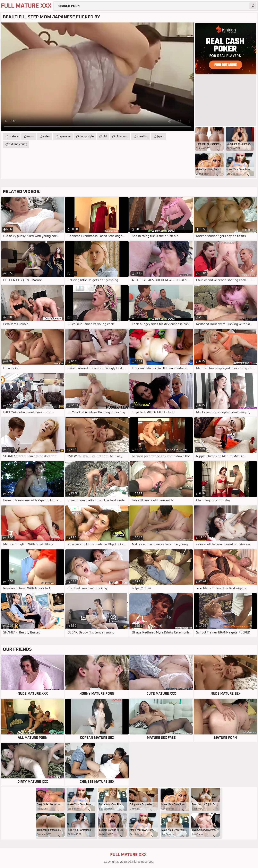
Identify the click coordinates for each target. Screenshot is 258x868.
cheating (143, 137)
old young (122, 137)
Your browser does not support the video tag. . (97, 77)
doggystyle (87, 137)
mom (31, 137)
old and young (18, 144)
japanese (65, 137)
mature (14, 137)
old (105, 137)
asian (46, 137)
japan (161, 137)
